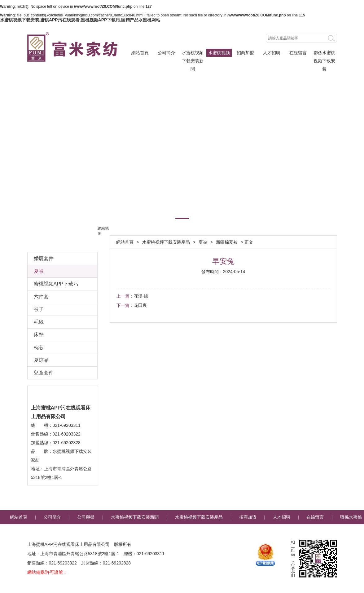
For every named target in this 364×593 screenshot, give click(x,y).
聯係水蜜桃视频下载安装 (324, 53)
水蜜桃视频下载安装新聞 (193, 53)
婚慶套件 (44, 258)
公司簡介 (166, 53)
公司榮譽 (86, 517)
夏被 (203, 242)
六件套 (41, 296)
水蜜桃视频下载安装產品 (219, 53)
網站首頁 (140, 53)
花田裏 (140, 305)
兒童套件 (44, 373)
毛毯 (39, 322)
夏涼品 (41, 360)
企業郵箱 (199, 531)
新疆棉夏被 (227, 242)
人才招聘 (272, 53)
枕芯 (39, 347)
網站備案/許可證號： (47, 572)
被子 (39, 309)
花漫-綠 (141, 296)
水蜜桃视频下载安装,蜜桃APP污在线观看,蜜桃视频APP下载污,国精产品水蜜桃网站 (80, 20)
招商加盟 (245, 53)
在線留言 (298, 53)
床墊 (39, 335)
